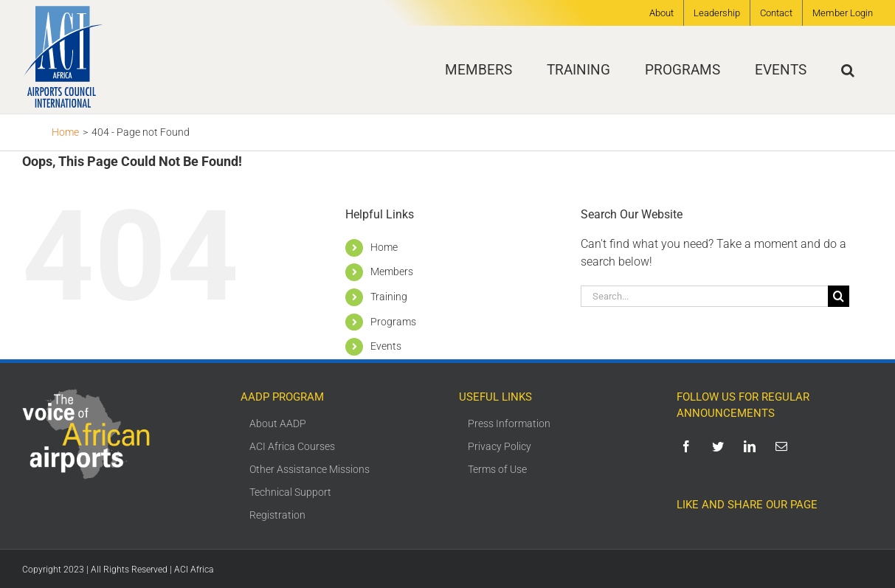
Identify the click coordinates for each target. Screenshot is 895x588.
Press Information (509, 423)
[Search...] (704, 296)
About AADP (278, 423)
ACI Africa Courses (292, 446)
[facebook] (689, 446)
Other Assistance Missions (310, 469)
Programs (393, 322)
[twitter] (721, 446)
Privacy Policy (500, 446)
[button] (848, 70)
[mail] (784, 446)
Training (389, 297)
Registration (277, 515)
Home (384, 247)
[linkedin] (752, 446)
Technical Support (290, 492)
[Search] (839, 296)
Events (386, 346)
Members (392, 271)
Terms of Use (497, 469)
